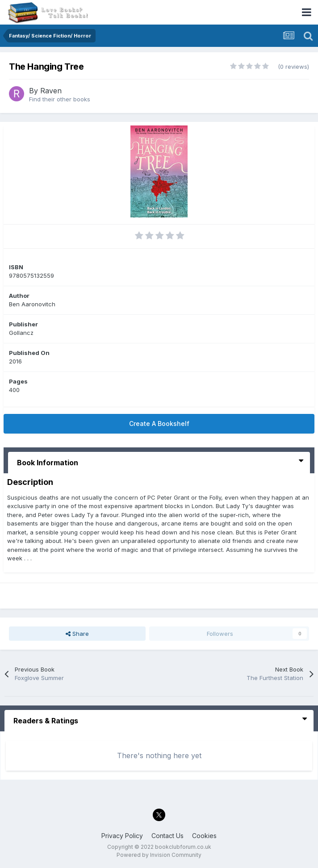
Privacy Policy (122, 836)
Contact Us (167, 836)
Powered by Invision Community (159, 855)
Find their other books (60, 99)
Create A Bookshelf (159, 424)
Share (77, 634)
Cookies (204, 836)
